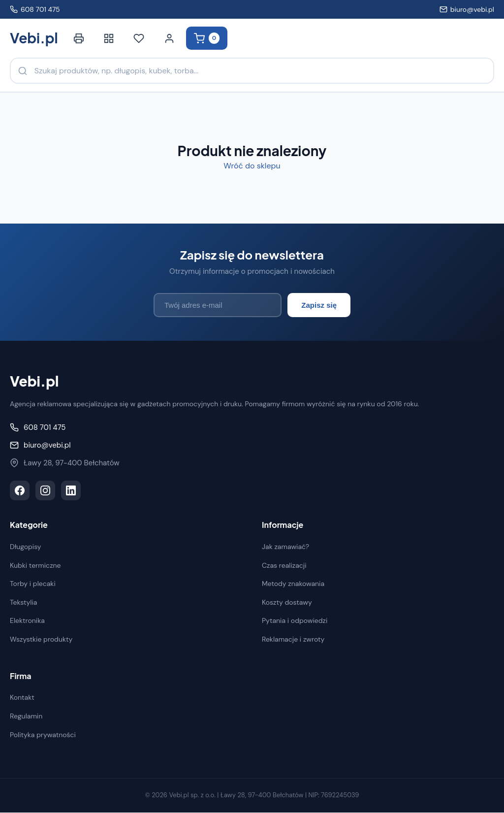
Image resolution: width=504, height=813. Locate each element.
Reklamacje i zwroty (293, 640)
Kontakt (22, 698)
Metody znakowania (293, 584)
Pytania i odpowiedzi (295, 621)
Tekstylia (23, 603)
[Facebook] (20, 491)
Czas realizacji (284, 565)
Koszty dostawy (287, 603)
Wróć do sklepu (252, 166)
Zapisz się (319, 306)
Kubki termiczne (35, 565)
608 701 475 (35, 9)
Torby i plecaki (33, 584)
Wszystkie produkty (41, 640)
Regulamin (26, 716)
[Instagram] (45, 491)
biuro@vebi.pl (467, 9)
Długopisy (26, 547)
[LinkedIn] (71, 491)
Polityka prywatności (43, 735)
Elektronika (27, 621)
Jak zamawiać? (285, 547)
